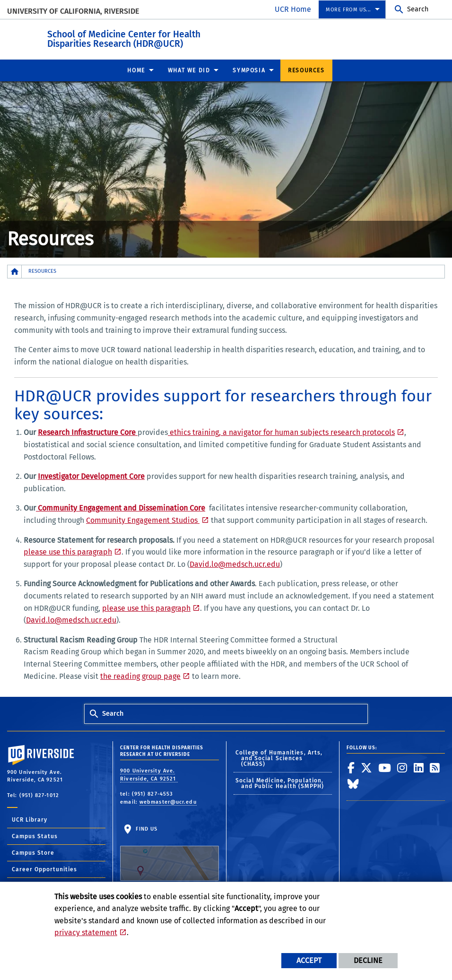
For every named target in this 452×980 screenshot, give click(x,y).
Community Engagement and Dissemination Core (121, 507)
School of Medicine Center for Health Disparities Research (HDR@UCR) (176, 37)
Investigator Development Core (91, 476)
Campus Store (33, 852)
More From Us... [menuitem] (348, 10)
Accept (309, 960)
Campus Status (35, 836)
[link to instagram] (402, 767)
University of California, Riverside (73, 11)
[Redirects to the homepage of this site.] (15, 271)
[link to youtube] (385, 767)
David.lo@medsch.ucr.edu (235, 564)
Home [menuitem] (136, 70)
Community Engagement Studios (143, 520)
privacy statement (86, 932)
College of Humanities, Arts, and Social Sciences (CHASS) (279, 758)
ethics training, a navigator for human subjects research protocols (281, 432)
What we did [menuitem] (189, 70)
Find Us (169, 853)
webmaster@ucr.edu (168, 802)
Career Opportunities (44, 869)
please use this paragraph (68, 551)
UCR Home (293, 9)
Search (418, 9)
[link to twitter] (367, 767)
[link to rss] (435, 767)
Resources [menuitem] (306, 70)
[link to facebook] (351, 767)
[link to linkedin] (419, 767)
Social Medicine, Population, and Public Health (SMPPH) (280, 783)
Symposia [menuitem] (249, 70)
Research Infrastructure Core (88, 432)
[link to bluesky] (353, 783)
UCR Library (30, 819)
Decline (368, 960)
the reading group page (140, 676)
